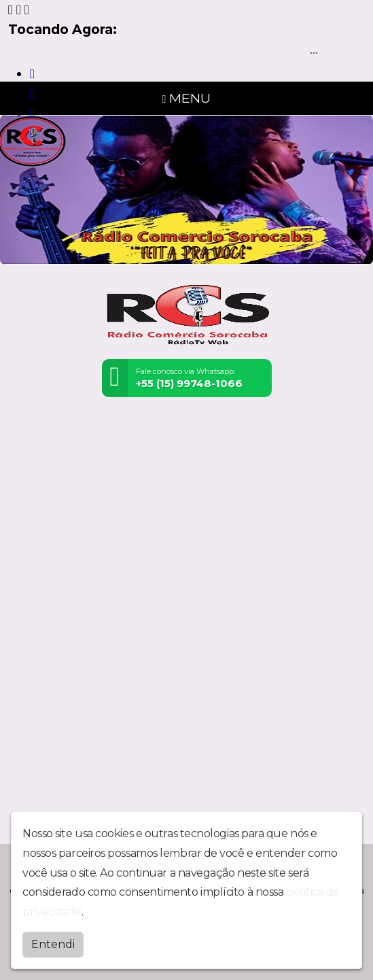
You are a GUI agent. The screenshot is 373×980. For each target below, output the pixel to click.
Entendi (53, 944)
